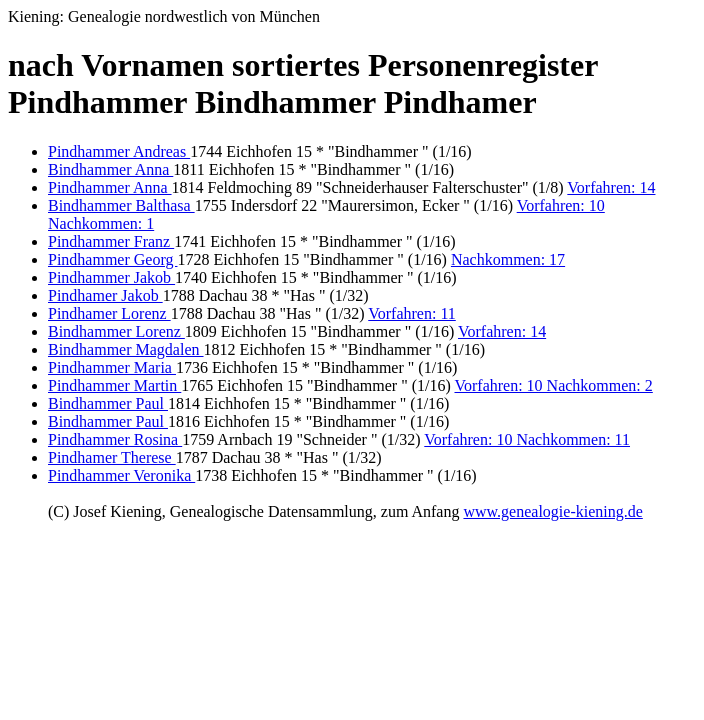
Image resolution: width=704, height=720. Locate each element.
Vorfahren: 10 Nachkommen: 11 (527, 439)
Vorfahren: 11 (412, 313)
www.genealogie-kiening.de (552, 511)
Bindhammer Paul (108, 403)
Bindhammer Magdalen (126, 349)
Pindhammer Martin (114, 385)
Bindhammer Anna (110, 169)
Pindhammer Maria (112, 367)
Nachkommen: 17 (508, 259)
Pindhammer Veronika (121, 475)
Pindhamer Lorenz (109, 313)
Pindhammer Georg (112, 259)
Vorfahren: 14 (611, 187)
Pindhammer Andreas (119, 151)
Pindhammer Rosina (115, 439)
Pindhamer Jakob (105, 295)
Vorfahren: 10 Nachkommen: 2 (553, 385)
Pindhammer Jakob (111, 277)
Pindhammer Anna (110, 187)
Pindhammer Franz (111, 241)
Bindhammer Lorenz (116, 331)
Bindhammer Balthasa (121, 205)
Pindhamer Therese (112, 457)
